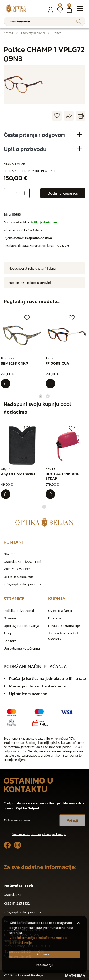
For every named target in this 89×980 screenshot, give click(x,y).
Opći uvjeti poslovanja (21, 626)
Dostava (55, 618)
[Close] (44, 954)
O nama (10, 618)
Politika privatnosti (19, 610)
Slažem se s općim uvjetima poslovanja (39, 834)
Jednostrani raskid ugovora (63, 636)
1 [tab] (41, 396)
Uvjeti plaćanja (60, 610)
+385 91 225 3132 (17, 569)
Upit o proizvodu (25, 149)
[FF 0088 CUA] (50, 384)
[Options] (44, 965)
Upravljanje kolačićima (22, 648)
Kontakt (10, 641)
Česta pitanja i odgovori (34, 135)
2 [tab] (48, 396)
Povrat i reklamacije (64, 626)
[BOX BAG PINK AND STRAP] (50, 494)
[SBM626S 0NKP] (6, 384)
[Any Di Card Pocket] (6, 494)
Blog (7, 633)
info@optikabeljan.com (22, 584)
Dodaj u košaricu (63, 193)
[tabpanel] (22, 352)
